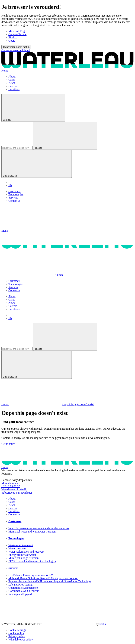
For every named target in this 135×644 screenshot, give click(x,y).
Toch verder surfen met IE (16, 47)
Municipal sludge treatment (24, 558)
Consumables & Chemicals (24, 591)
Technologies (16, 194)
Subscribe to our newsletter (17, 493)
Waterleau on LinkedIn (14, 489)
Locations (14, 89)
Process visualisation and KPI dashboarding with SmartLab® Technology (50, 581)
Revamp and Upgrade (21, 594)
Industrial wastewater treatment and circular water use (39, 528)
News (12, 83)
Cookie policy (16, 633)
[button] (31, 231)
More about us (9, 483)
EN (10, 185)
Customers (14, 191)
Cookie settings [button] (17, 630)
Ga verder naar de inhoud (16, 50)
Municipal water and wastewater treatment (32, 532)
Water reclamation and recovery (26, 552)
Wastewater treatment (21, 545)
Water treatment (17, 548)
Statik (103, 624)
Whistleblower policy (21, 640)
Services (13, 198)
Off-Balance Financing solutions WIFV (31, 575)
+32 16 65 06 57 (11, 486)
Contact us (14, 201)
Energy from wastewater (22, 555)
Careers (13, 86)
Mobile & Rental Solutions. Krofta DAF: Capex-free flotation (43, 578)
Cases (12, 80)
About (12, 77)
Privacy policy (17, 636)
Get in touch (8, 444)
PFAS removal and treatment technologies (32, 561)
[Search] (17, 148)
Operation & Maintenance (23, 588)
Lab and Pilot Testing (20, 585)
